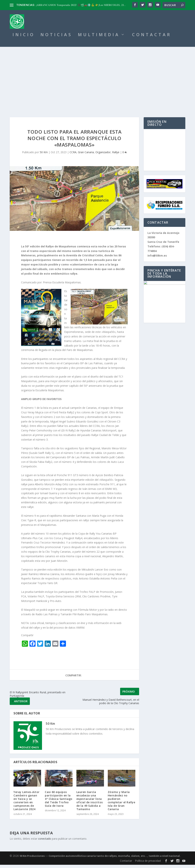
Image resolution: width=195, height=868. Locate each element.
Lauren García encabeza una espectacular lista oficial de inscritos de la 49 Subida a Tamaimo (90, 804)
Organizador (103, 155)
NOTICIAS (56, 38)
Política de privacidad (148, 864)
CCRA (73, 155)
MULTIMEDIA (99, 38)
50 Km (44, 155)
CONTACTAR (152, 38)
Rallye (116, 155)
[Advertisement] (97, 79)
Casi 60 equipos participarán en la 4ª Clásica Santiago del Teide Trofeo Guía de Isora (59, 802)
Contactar (126, 864)
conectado (45, 842)
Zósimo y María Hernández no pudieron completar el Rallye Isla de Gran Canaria (122, 804)
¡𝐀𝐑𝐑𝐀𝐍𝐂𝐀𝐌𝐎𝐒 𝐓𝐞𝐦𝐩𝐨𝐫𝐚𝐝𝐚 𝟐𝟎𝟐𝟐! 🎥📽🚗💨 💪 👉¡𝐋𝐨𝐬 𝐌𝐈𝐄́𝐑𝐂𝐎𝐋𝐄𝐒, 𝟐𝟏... (81, 5)
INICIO (24, 38)
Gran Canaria (86, 155)
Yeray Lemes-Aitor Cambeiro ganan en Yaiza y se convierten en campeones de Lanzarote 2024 (27, 804)
